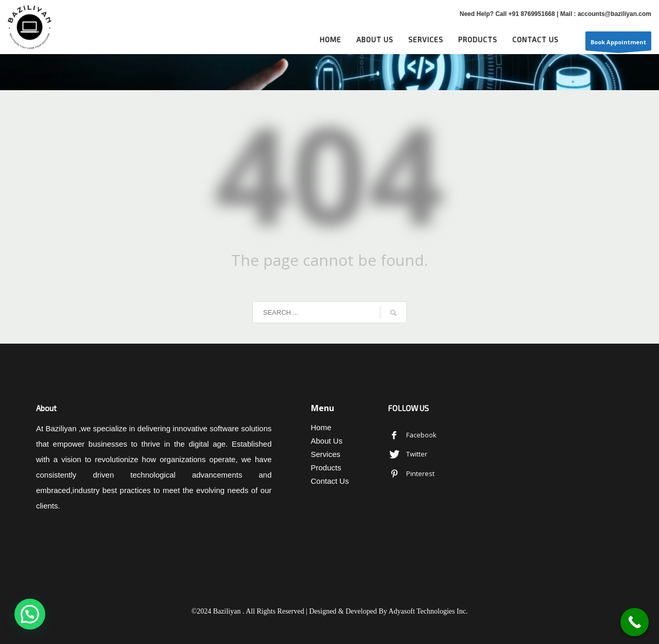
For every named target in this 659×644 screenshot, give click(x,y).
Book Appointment (618, 44)
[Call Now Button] (635, 622)
